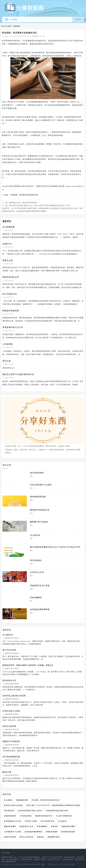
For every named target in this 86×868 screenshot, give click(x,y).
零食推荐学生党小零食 (40, 586)
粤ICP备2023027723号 (56, 864)
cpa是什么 (7, 244)
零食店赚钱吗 (36, 597)
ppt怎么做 (7, 772)
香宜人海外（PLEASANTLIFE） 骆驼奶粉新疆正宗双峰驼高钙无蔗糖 (53, 805)
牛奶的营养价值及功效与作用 (57, 811)
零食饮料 (17, 26)
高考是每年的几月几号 (13, 327)
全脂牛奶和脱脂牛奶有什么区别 (30, 811)
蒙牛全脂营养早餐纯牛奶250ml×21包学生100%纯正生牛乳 (55, 547)
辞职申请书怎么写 (11, 277)
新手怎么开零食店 (26, 837)
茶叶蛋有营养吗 (37, 473)
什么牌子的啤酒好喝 (64, 816)
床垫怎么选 (8, 260)
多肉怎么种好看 (9, 726)
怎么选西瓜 (8, 800)
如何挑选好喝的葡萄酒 (40, 609)
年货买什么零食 (31, 821)
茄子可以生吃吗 (9, 650)
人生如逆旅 (8, 344)
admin (7, 36)
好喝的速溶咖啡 (52, 832)
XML (66, 864)
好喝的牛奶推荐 (10, 837)
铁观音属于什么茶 (26, 826)
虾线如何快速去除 (11, 311)
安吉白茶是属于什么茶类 (41, 485)
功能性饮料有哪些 (68, 826)
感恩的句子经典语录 (11, 741)
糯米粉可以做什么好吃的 (13, 805)
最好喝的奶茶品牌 (38, 497)
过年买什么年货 (37, 572)
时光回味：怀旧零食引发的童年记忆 (24, 195)
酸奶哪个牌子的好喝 (39, 522)
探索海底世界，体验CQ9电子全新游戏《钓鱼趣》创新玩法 (28, 665)
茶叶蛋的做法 (36, 560)
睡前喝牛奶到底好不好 (40, 510)
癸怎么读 (7, 361)
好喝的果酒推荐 (10, 816)
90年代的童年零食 (47, 821)
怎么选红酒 (35, 535)
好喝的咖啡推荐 (22, 800)
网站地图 (71, 864)
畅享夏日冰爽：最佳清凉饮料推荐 (23, 203)
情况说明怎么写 (9, 680)
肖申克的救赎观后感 (11, 757)
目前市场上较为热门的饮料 (14, 696)
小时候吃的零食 (26, 816)
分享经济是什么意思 (11, 711)
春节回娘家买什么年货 (13, 821)
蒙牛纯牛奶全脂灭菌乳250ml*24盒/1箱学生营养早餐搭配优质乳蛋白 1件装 (40, 205)
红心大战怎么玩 (10, 294)
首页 (10, 26)
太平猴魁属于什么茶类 (13, 832)
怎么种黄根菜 (9, 227)
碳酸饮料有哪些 (10, 826)
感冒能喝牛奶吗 (53, 837)
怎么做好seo (8, 635)
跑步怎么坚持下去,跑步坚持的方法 (18, 374)
